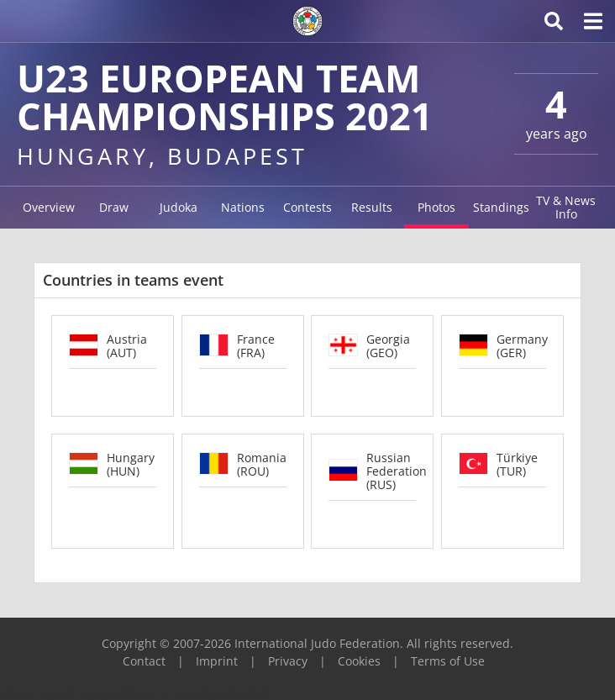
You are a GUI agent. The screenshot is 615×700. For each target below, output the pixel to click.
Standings (501, 207)
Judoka (179, 207)
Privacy (288, 661)
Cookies (359, 661)
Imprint (217, 661)
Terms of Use (448, 661)
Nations (243, 207)
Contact (144, 661)
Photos (436, 207)
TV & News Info (566, 207)
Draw (114, 207)
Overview (49, 207)
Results (372, 207)
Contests (307, 207)
